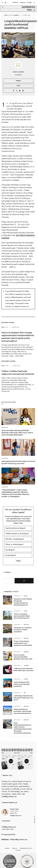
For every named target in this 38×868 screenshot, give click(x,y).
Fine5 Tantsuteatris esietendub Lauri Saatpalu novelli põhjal (23, 643)
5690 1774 (13, 814)
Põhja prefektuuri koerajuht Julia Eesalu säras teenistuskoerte (23, 711)
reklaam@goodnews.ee (18, 840)
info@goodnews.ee (9, 828)
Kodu (6, 15)
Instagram (23, 2)
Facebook (15, 2)
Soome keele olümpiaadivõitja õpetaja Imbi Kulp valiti (23, 657)
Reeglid (15, 849)
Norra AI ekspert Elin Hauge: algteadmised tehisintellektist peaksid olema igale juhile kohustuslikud (18, 337)
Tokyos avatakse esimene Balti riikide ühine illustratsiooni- (22, 616)
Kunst (26, 596)
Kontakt (18, 851)
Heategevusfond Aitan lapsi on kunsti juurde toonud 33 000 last (18, 462)
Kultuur (26, 638)
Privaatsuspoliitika (8, 835)
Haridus (16, 15)
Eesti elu (11, 15)
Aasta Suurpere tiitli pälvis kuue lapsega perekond (22, 684)
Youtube (30, 2)
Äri (7, 327)
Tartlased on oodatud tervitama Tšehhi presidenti (22, 630)
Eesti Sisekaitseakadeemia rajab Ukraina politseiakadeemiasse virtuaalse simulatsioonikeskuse (23, 728)
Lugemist (27, 665)
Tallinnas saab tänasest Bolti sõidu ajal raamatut (23, 669)
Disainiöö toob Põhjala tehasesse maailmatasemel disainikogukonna (23, 602)
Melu (7, 366)
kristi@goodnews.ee (16, 816)
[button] (1, 5)
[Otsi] (24, 581)
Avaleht (7, 849)
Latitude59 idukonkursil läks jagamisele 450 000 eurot (23, 698)
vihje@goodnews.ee (9, 797)
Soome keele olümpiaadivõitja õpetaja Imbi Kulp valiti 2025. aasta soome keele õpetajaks (17, 433)
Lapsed (26, 679)
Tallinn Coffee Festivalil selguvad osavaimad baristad (18, 373)
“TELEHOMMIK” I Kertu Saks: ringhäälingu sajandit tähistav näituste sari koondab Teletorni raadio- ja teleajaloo (15, 493)
